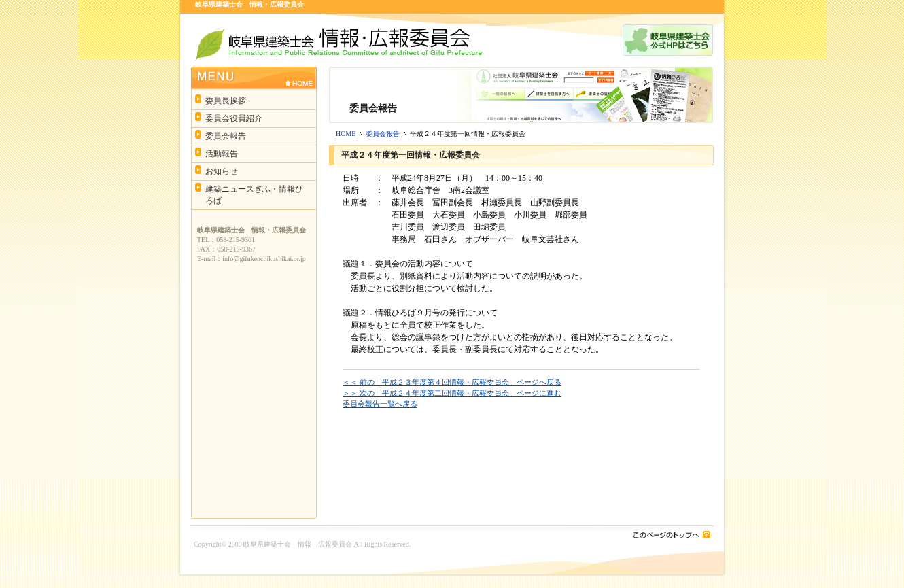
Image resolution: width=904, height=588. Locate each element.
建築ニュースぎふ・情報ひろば (254, 195)
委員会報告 (383, 134)
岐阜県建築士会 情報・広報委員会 (298, 544)
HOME (346, 134)
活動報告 (222, 154)
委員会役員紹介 (234, 118)
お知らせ (222, 171)
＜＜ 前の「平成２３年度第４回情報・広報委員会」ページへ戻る (452, 382)
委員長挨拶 (226, 101)
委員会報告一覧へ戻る (380, 404)
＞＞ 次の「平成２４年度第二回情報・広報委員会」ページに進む (452, 393)
